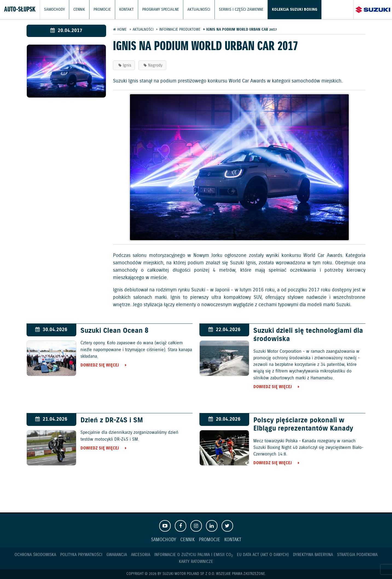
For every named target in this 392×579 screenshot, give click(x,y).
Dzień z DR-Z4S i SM (112, 420)
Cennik (78, 9)
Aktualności (192, 9)
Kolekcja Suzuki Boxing (283, 9)
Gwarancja (117, 555)
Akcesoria (141, 555)
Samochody (54, 9)
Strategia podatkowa (357, 555)
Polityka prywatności (81, 555)
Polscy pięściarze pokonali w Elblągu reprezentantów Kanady (303, 425)
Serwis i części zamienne (232, 9)
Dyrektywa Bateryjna (313, 555)
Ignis (127, 65)
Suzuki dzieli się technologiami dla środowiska (308, 335)
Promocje (100, 9)
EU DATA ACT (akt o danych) (263, 555)
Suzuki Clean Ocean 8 (114, 331)
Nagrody (155, 65)
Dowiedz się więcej (100, 365)
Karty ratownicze (196, 562)
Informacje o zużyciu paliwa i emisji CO (194, 555)
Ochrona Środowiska (35, 555)
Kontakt (124, 9)
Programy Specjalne (156, 9)
